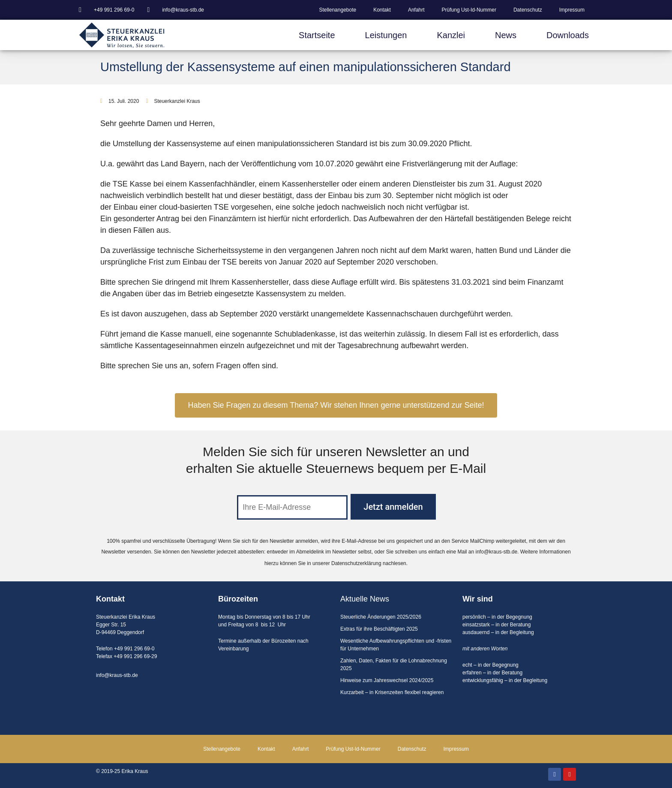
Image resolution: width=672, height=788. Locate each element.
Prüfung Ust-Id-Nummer (469, 10)
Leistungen (386, 35)
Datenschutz (528, 10)
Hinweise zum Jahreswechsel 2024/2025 (387, 680)
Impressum (572, 10)
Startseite (317, 35)
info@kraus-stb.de (497, 552)
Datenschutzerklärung (356, 563)
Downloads (568, 35)
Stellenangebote (337, 10)
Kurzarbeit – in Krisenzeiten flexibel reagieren (392, 692)
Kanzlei (451, 35)
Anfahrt (416, 10)
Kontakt (382, 10)
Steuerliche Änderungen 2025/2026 (381, 617)
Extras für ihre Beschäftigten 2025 (379, 629)
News (506, 35)
